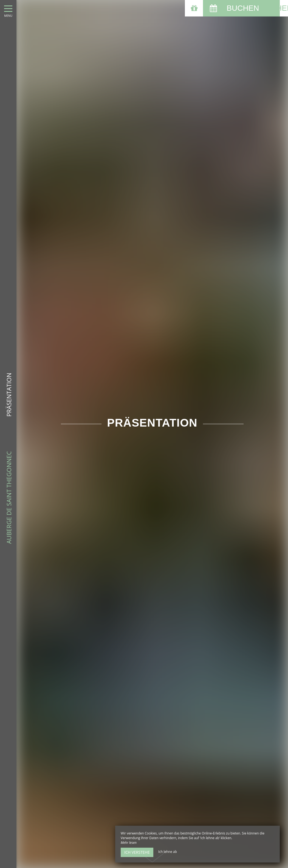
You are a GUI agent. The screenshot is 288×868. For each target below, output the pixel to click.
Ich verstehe (137, 852)
